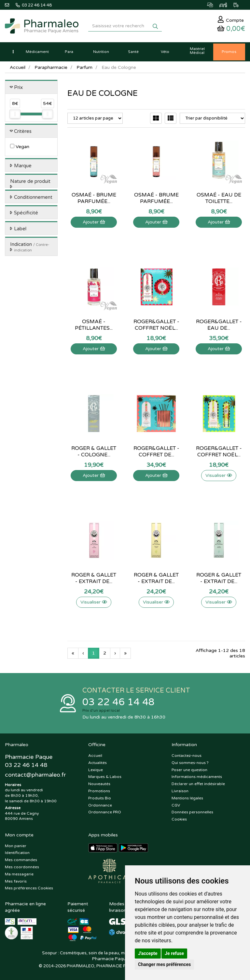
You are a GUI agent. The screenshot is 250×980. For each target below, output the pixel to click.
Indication (30, 247)
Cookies (179, 819)
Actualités (97, 763)
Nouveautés (99, 784)
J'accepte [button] (148, 953)
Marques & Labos (105, 777)
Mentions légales (187, 798)
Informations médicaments (197, 777)
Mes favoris (16, 881)
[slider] (15, 114)
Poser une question (189, 770)
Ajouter (94, 222)
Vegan (20, 147)
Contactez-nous (187, 756)
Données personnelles (192, 812)
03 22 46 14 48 (118, 702)
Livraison (180, 791)
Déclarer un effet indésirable (198, 784)
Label (20, 229)
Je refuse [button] (174, 953)
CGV (176, 805)
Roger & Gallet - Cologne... (94, 452)
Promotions (99, 791)
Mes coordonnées (22, 867)
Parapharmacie (51, 67)
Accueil (18, 67)
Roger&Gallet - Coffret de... (156, 452)
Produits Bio (100, 798)
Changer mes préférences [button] (164, 964)
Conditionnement (33, 197)
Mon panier (16, 846)
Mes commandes (21, 860)
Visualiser (219, 475)
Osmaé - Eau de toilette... (219, 198)
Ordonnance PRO (105, 812)
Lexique (96, 770)
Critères (23, 131)
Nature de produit (30, 181)
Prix (18, 87)
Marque (23, 166)
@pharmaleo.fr (35, 775)
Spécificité (26, 213)
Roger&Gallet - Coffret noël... (156, 325)
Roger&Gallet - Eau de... (219, 325)
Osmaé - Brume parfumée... (94, 198)
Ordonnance (100, 805)
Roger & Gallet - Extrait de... (94, 578)
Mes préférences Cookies (29, 888)
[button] (13, 52)
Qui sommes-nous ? (190, 763)
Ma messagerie (19, 874)
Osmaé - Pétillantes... (94, 325)
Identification (17, 853)
